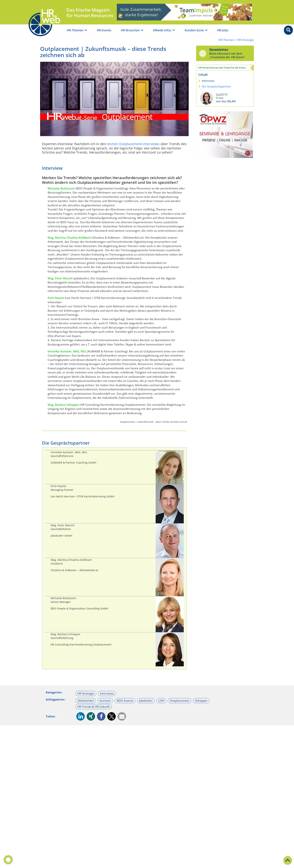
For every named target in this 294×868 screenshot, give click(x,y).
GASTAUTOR (74, 813)
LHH (161, 701)
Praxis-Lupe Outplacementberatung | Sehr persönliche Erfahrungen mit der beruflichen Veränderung (72, 794)
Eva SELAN (146, 813)
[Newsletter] (203, 53)
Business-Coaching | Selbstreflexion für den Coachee (218, 789)
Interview (208, 81)
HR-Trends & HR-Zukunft (94, 707)
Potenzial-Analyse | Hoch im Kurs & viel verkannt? (146, 789)
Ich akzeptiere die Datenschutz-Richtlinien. (146, 856)
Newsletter (219, 50)
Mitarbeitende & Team (84, 779)
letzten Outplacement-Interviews (133, 144)
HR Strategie (246, 40)
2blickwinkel (86, 701)
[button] (81, 716)
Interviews (107, 693)
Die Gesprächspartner (216, 86)
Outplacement (180, 701)
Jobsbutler (146, 701)
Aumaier (105, 701)
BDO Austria (125, 701)
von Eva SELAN (226, 101)
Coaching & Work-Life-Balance (224, 779)
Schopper (201, 701)
